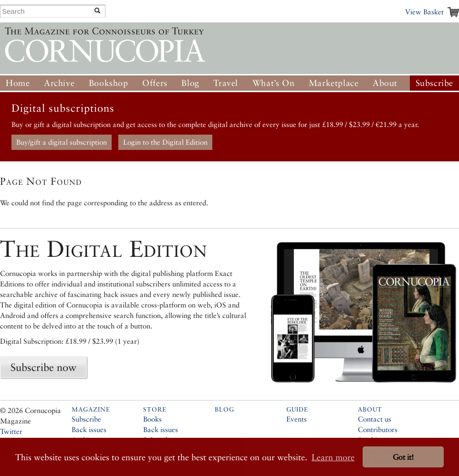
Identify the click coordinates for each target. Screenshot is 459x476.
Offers (155, 83)
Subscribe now (43, 367)
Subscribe (434, 83)
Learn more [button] (333, 457)
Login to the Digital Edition (165, 142)
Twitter (11, 431)
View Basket (424, 12)
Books (152, 419)
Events (297, 419)
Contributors (378, 429)
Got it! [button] (403, 457)
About (385, 83)
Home (18, 83)
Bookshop (109, 83)
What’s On (273, 83)
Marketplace (334, 83)
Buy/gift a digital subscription (62, 142)
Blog (190, 83)
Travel (226, 83)
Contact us (375, 419)
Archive (59, 83)
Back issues (89, 429)
